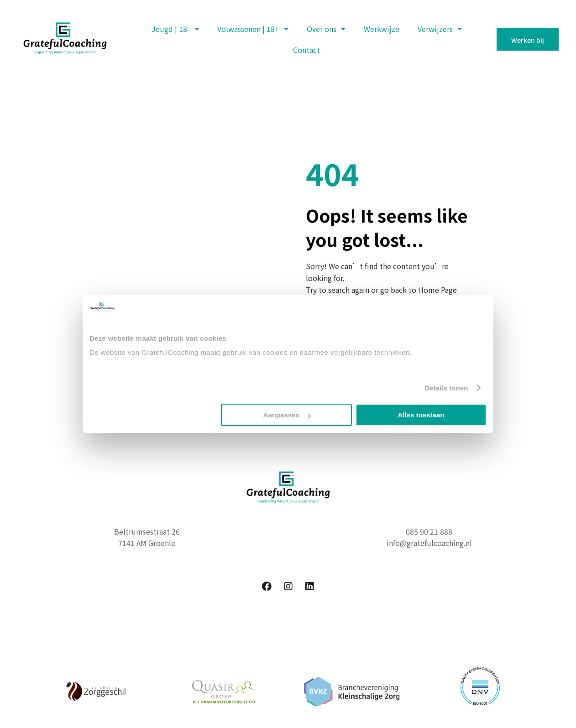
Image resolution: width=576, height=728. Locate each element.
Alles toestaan (421, 415)
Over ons (326, 29)
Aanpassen (287, 415)
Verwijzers (440, 29)
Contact (306, 50)
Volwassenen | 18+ (253, 29)
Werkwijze (382, 29)
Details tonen (446, 388)
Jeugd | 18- (175, 29)
